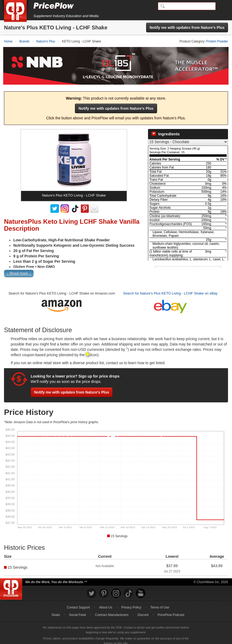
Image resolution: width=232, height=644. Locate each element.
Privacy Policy (131, 603)
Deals (56, 611)
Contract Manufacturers (112, 611)
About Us (105, 603)
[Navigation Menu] (222, 6)
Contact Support (78, 603)
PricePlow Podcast (171, 611)
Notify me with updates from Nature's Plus (187, 28)
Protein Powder (217, 41)
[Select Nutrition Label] (188, 138)
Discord (143, 611)
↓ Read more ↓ (19, 269)
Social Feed (77, 611)
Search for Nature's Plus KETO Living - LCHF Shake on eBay (170, 289)
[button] (116, 270)
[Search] (187, 6)
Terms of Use (160, 603)
